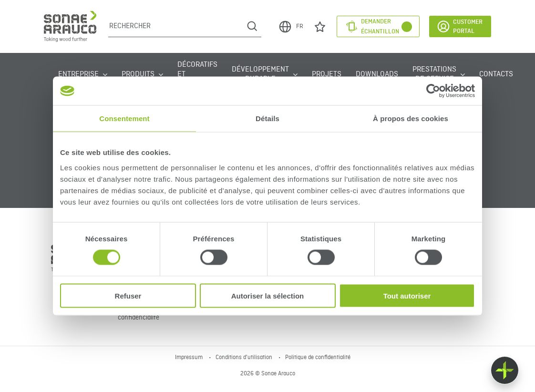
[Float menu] (505, 370)
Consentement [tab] (124, 119)
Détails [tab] (267, 119)
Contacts (496, 74)
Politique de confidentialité (318, 358)
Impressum (190, 358)
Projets (327, 74)
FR (291, 27)
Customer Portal (459, 26)
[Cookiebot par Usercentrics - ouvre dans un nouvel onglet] (433, 91)
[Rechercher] (176, 26)
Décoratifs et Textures (197, 74)
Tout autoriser (407, 295)
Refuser (128, 295)
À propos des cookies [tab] (411, 119)
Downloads (377, 74)
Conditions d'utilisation (245, 358)
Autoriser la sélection (268, 295)
